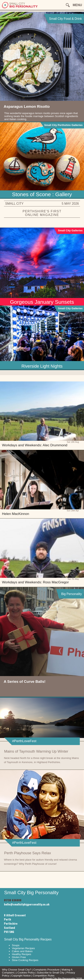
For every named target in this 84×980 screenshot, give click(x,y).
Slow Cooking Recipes (25, 960)
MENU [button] (77, 5)
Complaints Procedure (46, 970)
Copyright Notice (21, 976)
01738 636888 (13, 900)
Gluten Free (19, 957)
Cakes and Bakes (22, 951)
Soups (16, 945)
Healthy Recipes (21, 954)
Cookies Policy (26, 973)
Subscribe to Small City (51, 973)
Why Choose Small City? (17, 970)
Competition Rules (44, 976)
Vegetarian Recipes (23, 948)
